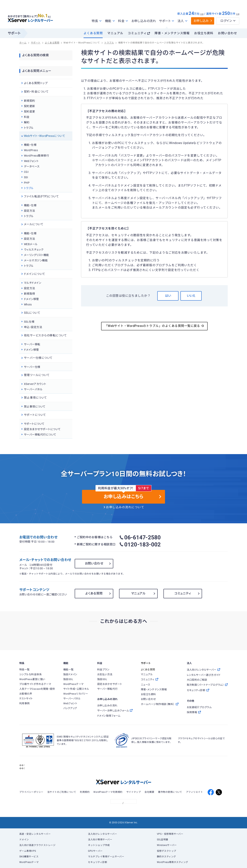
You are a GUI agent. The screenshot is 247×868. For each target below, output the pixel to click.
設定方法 (30, 211)
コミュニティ (137, 33)
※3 (202, 14)
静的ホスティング (166, 857)
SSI (26, 177)
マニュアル (115, 33)
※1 (51, 16)
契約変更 (30, 112)
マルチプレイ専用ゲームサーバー (106, 857)
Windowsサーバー (167, 845)
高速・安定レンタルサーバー (35, 834)
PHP (27, 183)
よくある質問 (93, 33)
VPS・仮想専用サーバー (170, 834)
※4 (238, 14)
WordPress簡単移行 (36, 156)
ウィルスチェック (34, 250)
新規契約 (30, 101)
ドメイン (24, 840)
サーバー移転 (32, 344)
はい (168, 296)
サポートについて (34, 424)
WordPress (31, 150)
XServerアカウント (35, 384)
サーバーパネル (33, 389)
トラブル (29, 128)
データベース (32, 166)
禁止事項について (35, 407)
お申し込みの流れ (144, 21)
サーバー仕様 (32, 367)
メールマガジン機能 (36, 260)
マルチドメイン (33, 283)
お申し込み (201, 21)
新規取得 (30, 294)
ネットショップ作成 (99, 845)
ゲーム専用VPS (28, 851)
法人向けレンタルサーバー (102, 834)
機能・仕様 (30, 145)
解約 (27, 122)
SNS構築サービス (29, 857)
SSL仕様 (29, 322)
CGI (26, 172)
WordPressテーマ (29, 862)
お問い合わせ (227, 33)
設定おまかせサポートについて (42, 429)
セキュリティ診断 (98, 862)
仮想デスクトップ (167, 851)
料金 (27, 117)
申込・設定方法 (33, 327)
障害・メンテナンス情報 (172, 33)
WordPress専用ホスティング (173, 862)
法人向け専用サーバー (100, 840)
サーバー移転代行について (40, 435)
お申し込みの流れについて (125, 507)
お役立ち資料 (204, 33)
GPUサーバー (95, 851)
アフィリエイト (194, 792)
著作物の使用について (170, 792)
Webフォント (31, 161)
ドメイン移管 (31, 299)
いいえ (191, 296)
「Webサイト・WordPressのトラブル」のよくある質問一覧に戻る (154, 326)
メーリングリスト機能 (36, 255)
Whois (28, 304)
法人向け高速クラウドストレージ (37, 845)
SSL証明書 (163, 840)
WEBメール (31, 244)
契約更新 (30, 106)
